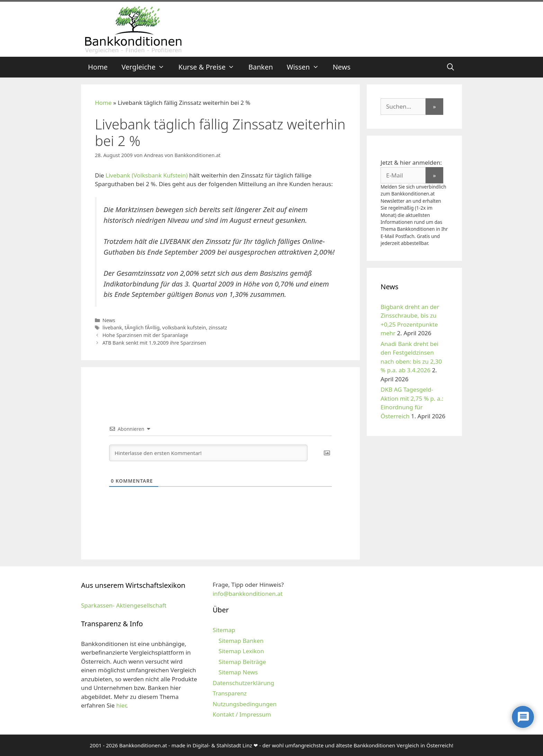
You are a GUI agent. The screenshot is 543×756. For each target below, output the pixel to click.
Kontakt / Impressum (242, 714)
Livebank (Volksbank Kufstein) (147, 175)
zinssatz (218, 327)
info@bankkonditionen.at (248, 594)
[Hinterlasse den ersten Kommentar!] (208, 453)
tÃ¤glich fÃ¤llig (142, 327)
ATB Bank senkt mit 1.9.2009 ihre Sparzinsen (154, 343)
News (342, 67)
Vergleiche (146, 67)
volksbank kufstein (184, 327)
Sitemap (224, 630)
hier (121, 705)
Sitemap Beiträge (242, 662)
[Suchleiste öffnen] (451, 67)
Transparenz (230, 693)
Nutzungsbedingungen (245, 704)
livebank (112, 327)
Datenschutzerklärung (243, 683)
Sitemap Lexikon (241, 651)
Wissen (306, 67)
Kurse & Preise (210, 67)
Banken (261, 67)
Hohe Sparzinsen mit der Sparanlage (145, 335)
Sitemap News (238, 672)
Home (98, 67)
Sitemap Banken (241, 641)
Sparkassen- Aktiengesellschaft (124, 605)
